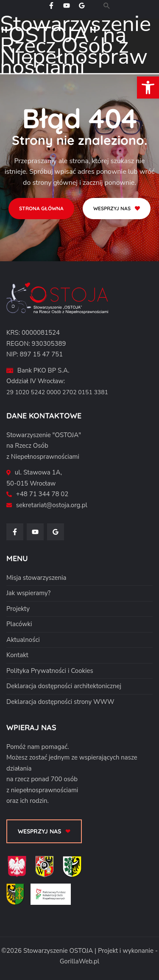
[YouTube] (67, 6)
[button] (107, 6)
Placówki (19, 624)
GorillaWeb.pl (80, 961)
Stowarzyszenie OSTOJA (58, 951)
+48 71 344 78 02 (42, 494)
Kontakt (17, 655)
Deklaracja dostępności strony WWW (60, 702)
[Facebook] (51, 6)
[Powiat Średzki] (18, 897)
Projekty (18, 609)
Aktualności (23, 640)
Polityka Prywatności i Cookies (50, 671)
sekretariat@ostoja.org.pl (52, 505)
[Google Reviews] (82, 6)
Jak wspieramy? (28, 593)
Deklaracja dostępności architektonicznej (64, 686)
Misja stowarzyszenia (36, 578)
